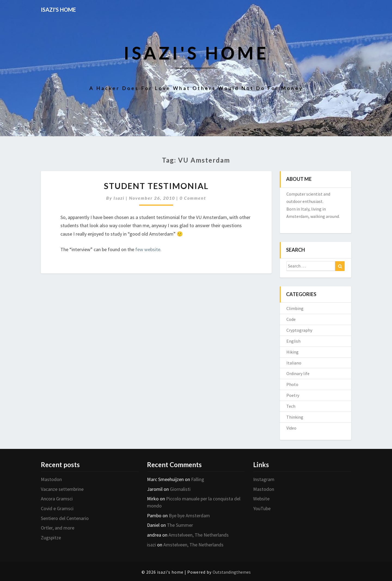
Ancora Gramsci (57, 499)
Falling (198, 479)
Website (261, 499)
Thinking (295, 417)
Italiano (294, 363)
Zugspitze (51, 538)
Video (291, 428)
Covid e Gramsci (57, 508)
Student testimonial (156, 186)
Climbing (295, 308)
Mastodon (51, 479)
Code (291, 319)
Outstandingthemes (232, 572)
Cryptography (299, 330)
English (293, 341)
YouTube (262, 508)
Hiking (293, 352)
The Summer (180, 525)
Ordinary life (298, 373)
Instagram (264, 479)
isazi (119, 198)
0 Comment (193, 198)
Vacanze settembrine (62, 489)
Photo (292, 384)
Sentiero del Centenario (65, 518)
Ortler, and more (58, 528)
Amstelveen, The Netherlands (199, 535)
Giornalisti (180, 489)
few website (148, 249)
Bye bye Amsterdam (189, 515)
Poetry (293, 395)
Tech (291, 406)
